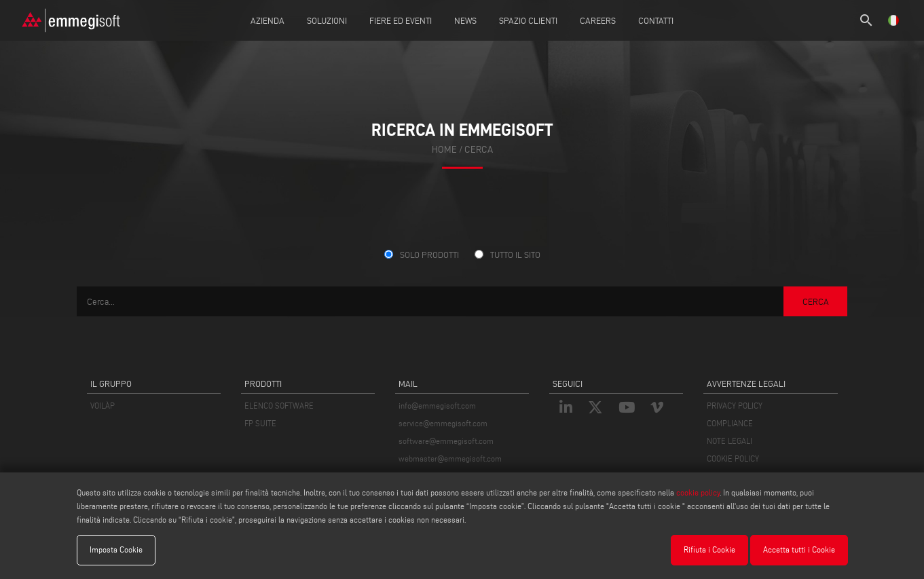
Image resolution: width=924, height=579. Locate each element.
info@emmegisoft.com (437, 406)
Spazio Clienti (528, 20)
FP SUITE (260, 423)
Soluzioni (327, 20)
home (444, 150)
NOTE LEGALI (729, 441)
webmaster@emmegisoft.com (450, 459)
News (465, 20)
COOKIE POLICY (733, 459)
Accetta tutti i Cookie (799, 549)
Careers (598, 20)
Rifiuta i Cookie (709, 549)
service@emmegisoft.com (443, 423)
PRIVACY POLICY (735, 406)
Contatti (656, 20)
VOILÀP (103, 406)
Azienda (267, 20)
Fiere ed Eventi (401, 20)
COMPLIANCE (730, 423)
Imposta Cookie (116, 549)
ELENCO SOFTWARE (279, 406)
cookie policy (698, 492)
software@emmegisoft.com (446, 441)
